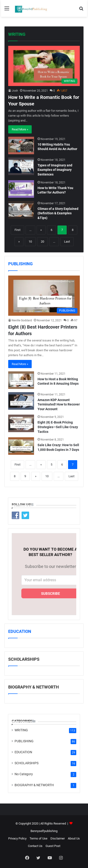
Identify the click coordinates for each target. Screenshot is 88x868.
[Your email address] (50, 580)
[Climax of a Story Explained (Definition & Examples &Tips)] (21, 210)
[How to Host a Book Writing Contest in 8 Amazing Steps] (21, 380)
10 (30, 242)
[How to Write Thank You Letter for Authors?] (21, 189)
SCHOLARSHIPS (27, 763)
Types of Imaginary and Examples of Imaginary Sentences (55, 170)
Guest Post (53, 846)
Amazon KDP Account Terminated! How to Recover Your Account (59, 404)
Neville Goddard (22, 320)
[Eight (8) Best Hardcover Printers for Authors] (44, 296)
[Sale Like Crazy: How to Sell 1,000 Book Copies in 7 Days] (21, 446)
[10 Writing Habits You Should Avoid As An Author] (21, 145)
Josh (15, 91)
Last (67, 242)
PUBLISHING (20, 264)
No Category (24, 774)
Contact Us (35, 846)
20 (42, 242)
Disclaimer (58, 838)
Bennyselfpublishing (44, 831)
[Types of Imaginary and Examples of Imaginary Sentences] (21, 166)
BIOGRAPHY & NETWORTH (34, 785)
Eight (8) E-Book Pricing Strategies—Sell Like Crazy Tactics (58, 427)
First (17, 230)
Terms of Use (38, 838)
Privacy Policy (17, 838)
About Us (74, 838)
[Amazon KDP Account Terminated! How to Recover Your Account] (21, 401)
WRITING (17, 34)
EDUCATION (20, 631)
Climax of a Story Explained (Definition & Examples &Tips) (58, 213)
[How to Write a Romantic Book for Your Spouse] (44, 66)
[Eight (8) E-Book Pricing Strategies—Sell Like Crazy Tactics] (21, 423)
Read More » (20, 129)
